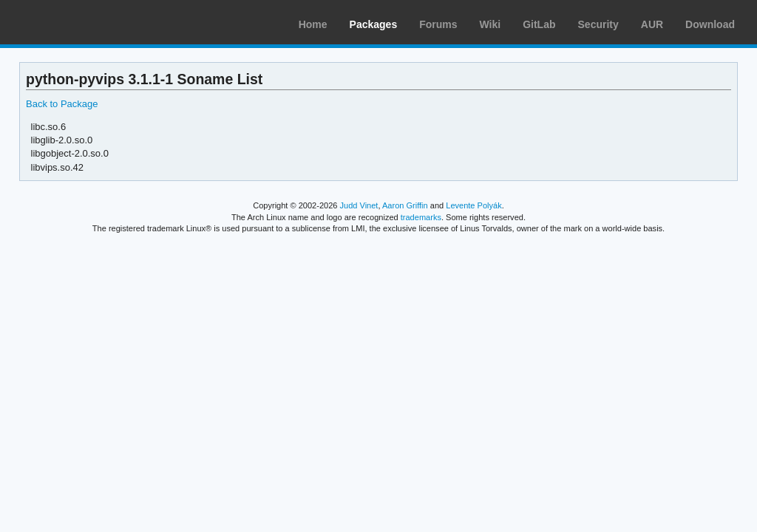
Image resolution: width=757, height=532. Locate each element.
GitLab (539, 24)
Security (598, 24)
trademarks (421, 217)
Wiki (490, 24)
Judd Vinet (359, 205)
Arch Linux (81, 22)
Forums (438, 24)
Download (710, 24)
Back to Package (62, 104)
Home (313, 24)
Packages (374, 24)
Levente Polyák (473, 205)
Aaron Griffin (405, 205)
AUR (652, 24)
